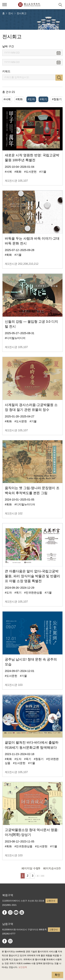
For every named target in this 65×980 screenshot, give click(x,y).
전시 (11, 13)
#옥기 (43, 99)
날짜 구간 (8, 46)
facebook (5, 912)
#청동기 (57, 99)
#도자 (31, 99)
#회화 (19, 99)
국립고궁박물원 (29, 5)
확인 (57, 975)
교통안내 (51, 901)
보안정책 (23, 967)
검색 (59, 78)
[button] (53, 5)
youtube (16, 912)
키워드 (6, 71)
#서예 (7, 99)
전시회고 (22, 13)
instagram (10, 912)
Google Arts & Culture (22, 912)
